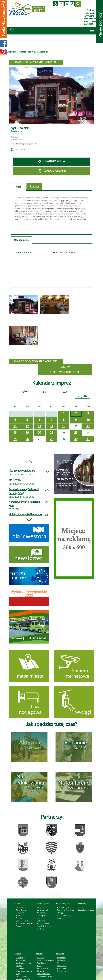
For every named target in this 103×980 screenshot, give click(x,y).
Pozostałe (60, 954)
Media (39, 966)
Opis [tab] (19, 187)
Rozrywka (20, 918)
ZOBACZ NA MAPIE (52, 171)
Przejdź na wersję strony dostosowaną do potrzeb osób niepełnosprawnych (56, 4)
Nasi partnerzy (42, 968)
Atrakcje (18, 903)
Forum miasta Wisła (44, 976)
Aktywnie (20, 907)
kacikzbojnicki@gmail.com (27, 144)
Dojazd (80, 907)
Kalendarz (61, 960)
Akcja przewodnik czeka (22, 471)
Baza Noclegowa (64, 907)
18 (15, 433)
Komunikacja (82, 903)
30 (76, 439)
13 (39, 426)
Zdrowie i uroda (22, 921)
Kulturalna (41, 921)
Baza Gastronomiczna (66, 910)
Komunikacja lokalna (86, 910)
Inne (38, 918)
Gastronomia (25, 52)
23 (76, 433)
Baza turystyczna (63, 903)
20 (39, 433)
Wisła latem (62, 966)
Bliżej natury (42, 907)
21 (51, 433)
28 (51, 439)
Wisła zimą (61, 968)
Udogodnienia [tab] (21, 240)
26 (27, 439)
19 (27, 433)
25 (15, 439)
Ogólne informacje (23, 963)
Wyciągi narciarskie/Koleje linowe (64, 915)
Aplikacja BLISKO (43, 974)
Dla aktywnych (42, 910)
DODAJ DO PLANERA (51, 161)
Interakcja (40, 954)
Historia (19, 966)
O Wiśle (18, 954)
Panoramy (40, 958)
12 (27, 426)
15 (64, 426)
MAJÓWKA (15, 480)
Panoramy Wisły (22, 976)
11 (15, 426)
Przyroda (19, 915)
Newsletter (41, 971)
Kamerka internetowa (45, 960)
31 (88, 439)
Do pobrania (41, 963)
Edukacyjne (41, 915)
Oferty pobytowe (42, 903)
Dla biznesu (41, 913)
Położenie (20, 968)
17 (88, 426)
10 (88, 420)
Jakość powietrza (64, 971)
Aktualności (62, 958)
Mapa (59, 963)
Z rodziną (40, 929)
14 (51, 426)
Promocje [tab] (34, 187)
